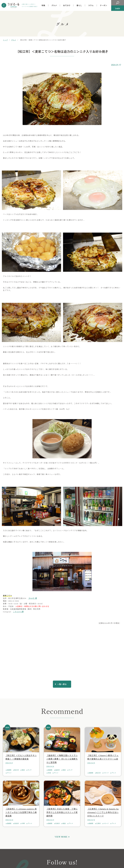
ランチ (30, 771)
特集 (43, 5)
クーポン (103, 5)
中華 (23, 824)
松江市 (17, 771)
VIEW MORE (61, 838)
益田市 (57, 771)
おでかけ (67, 5)
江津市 (98, 824)
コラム (91, 5)
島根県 (9, 771)
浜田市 (17, 824)
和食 (23, 771)
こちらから (17, 612)
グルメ (54, 5)
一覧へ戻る (62, 685)
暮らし (79, 5)
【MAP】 (32, 598)
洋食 (49, 774)
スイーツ (106, 774)
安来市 (57, 824)
